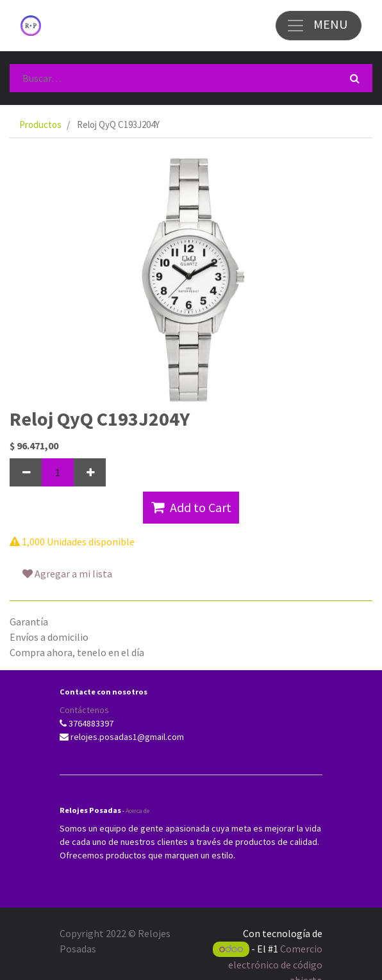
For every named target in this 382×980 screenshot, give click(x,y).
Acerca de (137, 811)
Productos (40, 125)
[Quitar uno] (26, 472)
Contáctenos (84, 710)
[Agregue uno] (90, 472)
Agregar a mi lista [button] (67, 574)
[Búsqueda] (355, 78)
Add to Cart (191, 507)
